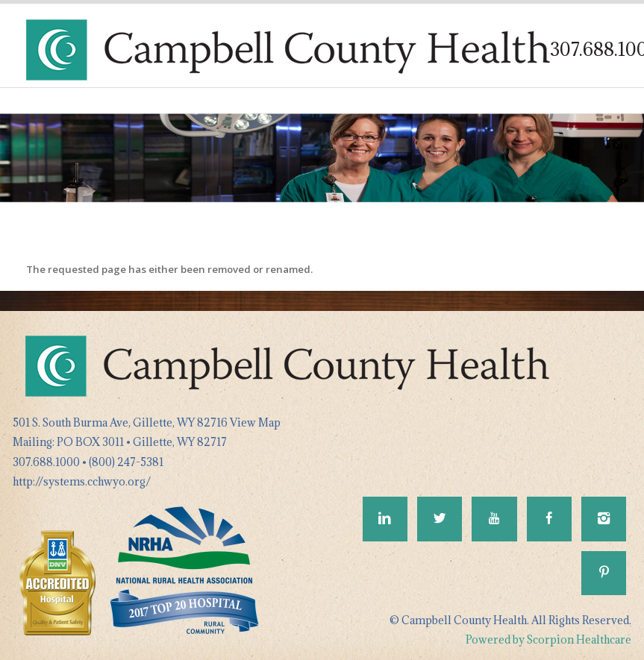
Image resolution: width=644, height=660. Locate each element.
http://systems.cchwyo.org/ (82, 481)
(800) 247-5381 (126, 462)
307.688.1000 (46, 462)
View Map (255, 422)
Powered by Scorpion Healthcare (548, 639)
